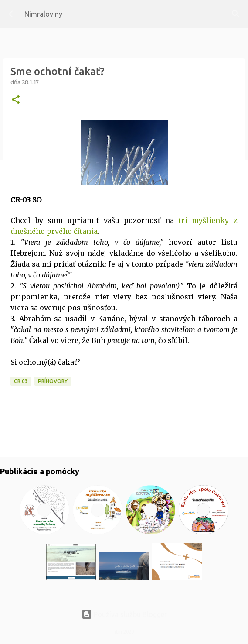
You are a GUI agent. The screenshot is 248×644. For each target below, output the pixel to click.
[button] (16, 100)
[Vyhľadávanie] (236, 14)
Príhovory (53, 381)
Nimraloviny (43, 14)
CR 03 (21, 381)
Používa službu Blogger (124, 614)
